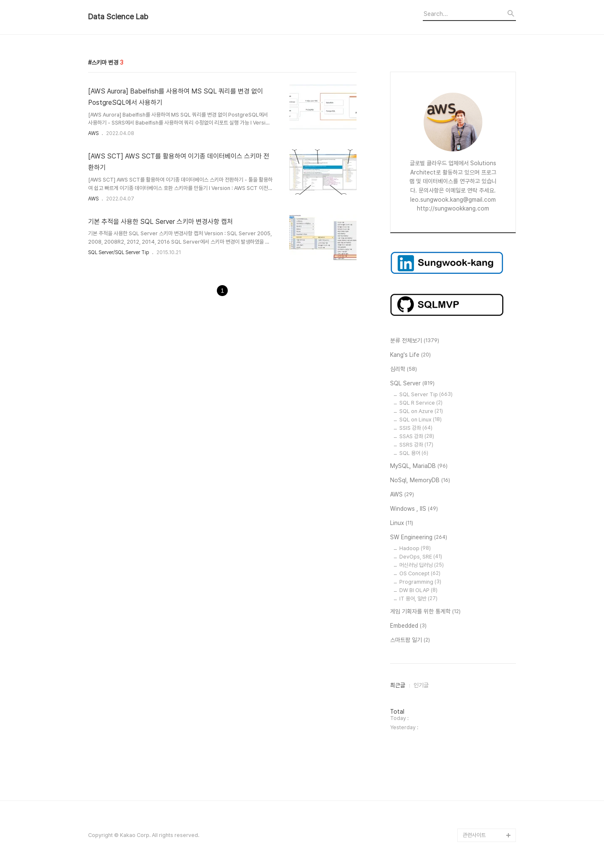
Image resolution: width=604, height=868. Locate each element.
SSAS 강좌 (417, 436)
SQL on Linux (420, 420)
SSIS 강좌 (416, 428)
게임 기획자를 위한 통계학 (425, 612)
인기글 (421, 685)
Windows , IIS (414, 509)
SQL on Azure (421, 411)
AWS (93, 133)
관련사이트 (474, 835)
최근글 (398, 685)
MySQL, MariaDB (419, 466)
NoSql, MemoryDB (420, 481)
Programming (420, 582)
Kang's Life (410, 355)
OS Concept (420, 573)
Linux (402, 523)
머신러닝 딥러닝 (422, 565)
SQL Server (412, 384)
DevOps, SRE (421, 557)
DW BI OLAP (418, 590)
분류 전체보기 (415, 341)
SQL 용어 (414, 453)
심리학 (404, 369)
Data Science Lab (118, 17)
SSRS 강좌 (416, 445)
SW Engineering (419, 538)
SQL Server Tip (426, 394)
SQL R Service (421, 403)
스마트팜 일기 (410, 640)
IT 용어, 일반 (418, 599)
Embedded (408, 626)
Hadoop (415, 548)
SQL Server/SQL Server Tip (118, 252)
